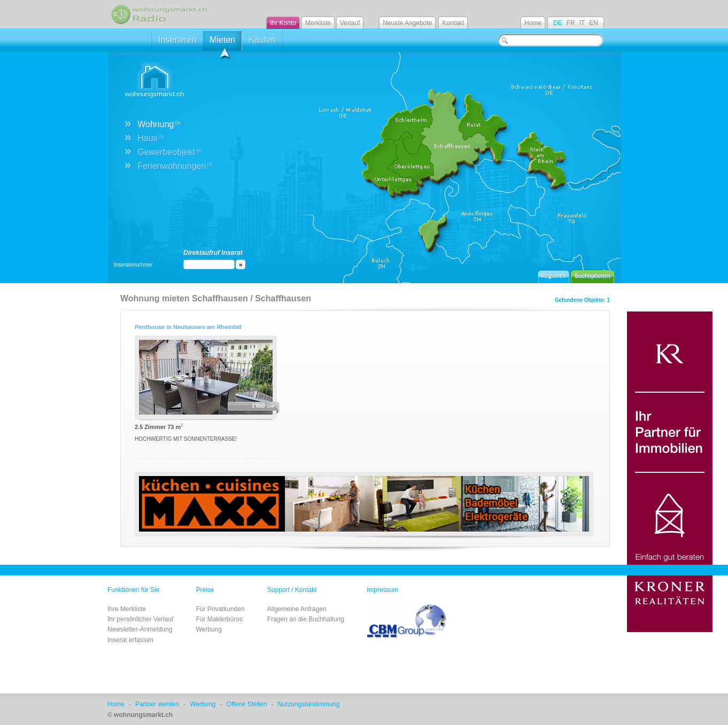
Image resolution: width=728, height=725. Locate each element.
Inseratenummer (133, 265)
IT (582, 23)
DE (558, 23)
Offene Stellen (247, 704)
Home (533, 23)
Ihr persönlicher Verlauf (140, 619)
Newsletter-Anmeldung (140, 629)
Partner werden (157, 704)
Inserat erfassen (130, 640)
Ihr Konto (283, 23)
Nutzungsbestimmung (308, 704)
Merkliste (318, 23)
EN (594, 23)
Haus (150, 138)
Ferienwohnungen (175, 166)
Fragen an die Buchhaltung (306, 619)
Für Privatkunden (220, 609)
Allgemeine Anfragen (297, 609)
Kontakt (453, 23)
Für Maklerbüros (219, 619)
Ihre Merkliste (127, 609)
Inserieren (177, 40)
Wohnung (159, 124)
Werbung (208, 629)
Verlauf (350, 23)
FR (571, 23)
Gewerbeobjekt (169, 152)
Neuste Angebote (407, 23)
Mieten (222, 43)
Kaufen (262, 40)
